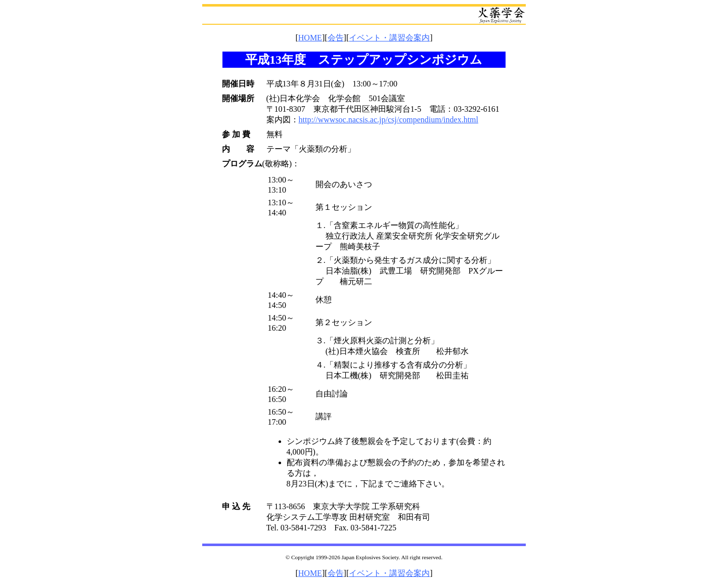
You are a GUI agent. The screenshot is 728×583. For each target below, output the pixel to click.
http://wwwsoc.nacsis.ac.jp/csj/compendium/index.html (389, 120)
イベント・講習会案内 (389, 38)
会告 (336, 38)
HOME (310, 38)
